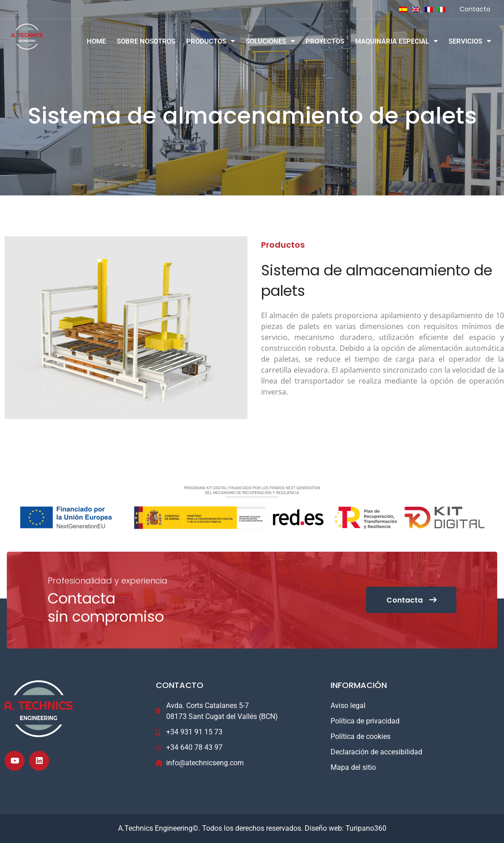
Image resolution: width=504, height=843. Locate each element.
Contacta (411, 600)
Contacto (475, 9)
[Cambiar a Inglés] (414, 9)
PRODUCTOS (210, 41)
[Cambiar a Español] (401, 9)
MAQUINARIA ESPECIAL (396, 41)
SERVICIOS (470, 41)
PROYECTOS (325, 41)
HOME (96, 41)
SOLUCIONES (270, 41)
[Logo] (34, 37)
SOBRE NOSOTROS (146, 41)
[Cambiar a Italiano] (439, 9)
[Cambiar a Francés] (426, 9)
